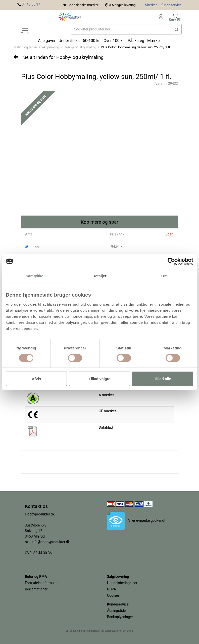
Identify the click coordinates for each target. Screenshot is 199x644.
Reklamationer (36, 589)
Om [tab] (164, 276)
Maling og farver (25, 47)
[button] (177, 29)
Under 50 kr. (69, 41)
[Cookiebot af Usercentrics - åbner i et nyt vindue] (171, 261)
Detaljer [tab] (99, 276)
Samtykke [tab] (35, 276)
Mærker (151, 5)
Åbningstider (117, 611)
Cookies (113, 595)
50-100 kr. (92, 41)
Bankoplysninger (120, 617)
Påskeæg (136, 41)
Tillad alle (163, 379)
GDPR (112, 589)
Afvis (36, 379)
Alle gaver (47, 41)
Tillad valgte (99, 379)
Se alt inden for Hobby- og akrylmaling (59, 57)
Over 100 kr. (114, 41)
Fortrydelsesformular (41, 583)
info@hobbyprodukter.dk (51, 542)
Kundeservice (171, 5)
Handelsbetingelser (122, 583)
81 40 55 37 (31, 4)
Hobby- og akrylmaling (80, 47)
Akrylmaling (51, 47)
